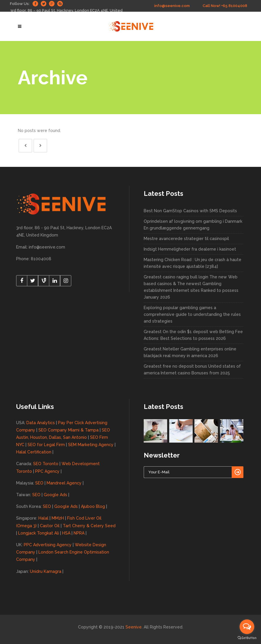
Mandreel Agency (64, 483)
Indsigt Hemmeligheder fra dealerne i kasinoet (190, 249)
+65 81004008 (234, 6)
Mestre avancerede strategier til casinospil (186, 239)
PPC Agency (47, 471)
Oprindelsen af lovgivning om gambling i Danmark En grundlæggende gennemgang (193, 225)
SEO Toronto (46, 464)
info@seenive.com (172, 6)
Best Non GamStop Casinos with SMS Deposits (190, 211)
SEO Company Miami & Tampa (68, 430)
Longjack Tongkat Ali (39, 533)
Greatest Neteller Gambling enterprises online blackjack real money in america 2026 (190, 352)
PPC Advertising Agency (48, 545)
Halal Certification (34, 452)
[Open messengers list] (247, 627)
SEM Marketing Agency (91, 445)
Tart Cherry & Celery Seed (89, 526)
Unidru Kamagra (46, 571)
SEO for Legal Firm (46, 445)
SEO (39, 483)
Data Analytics (41, 423)
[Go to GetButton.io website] (247, 638)
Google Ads (55, 495)
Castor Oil (50, 526)
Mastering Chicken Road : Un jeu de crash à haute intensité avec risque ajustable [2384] (193, 263)
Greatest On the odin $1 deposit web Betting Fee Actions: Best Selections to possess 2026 (193, 335)
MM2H (58, 518)
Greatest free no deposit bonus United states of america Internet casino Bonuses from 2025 (192, 370)
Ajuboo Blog (93, 506)
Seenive (134, 627)
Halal (43, 518)
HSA (66, 533)
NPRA (79, 533)
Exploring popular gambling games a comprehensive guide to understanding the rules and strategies (192, 314)
